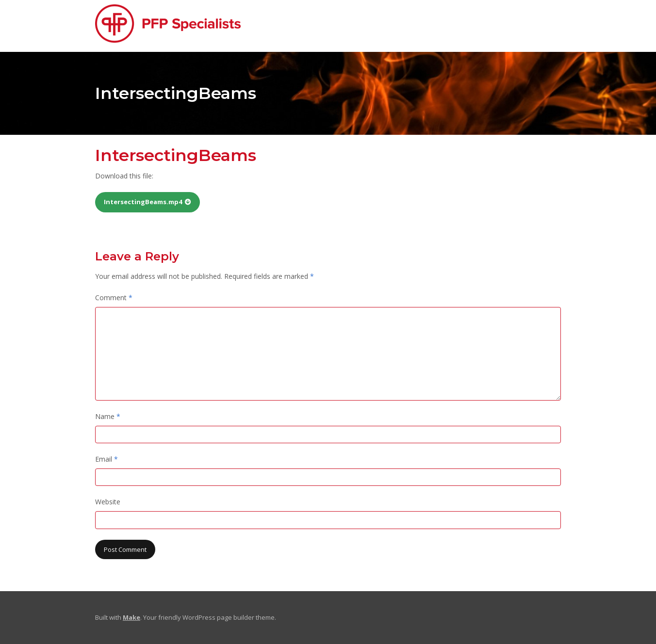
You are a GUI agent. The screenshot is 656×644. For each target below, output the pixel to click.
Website (108, 502)
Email (107, 459)
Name (108, 416)
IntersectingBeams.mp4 (143, 202)
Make (131, 617)
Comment (114, 298)
